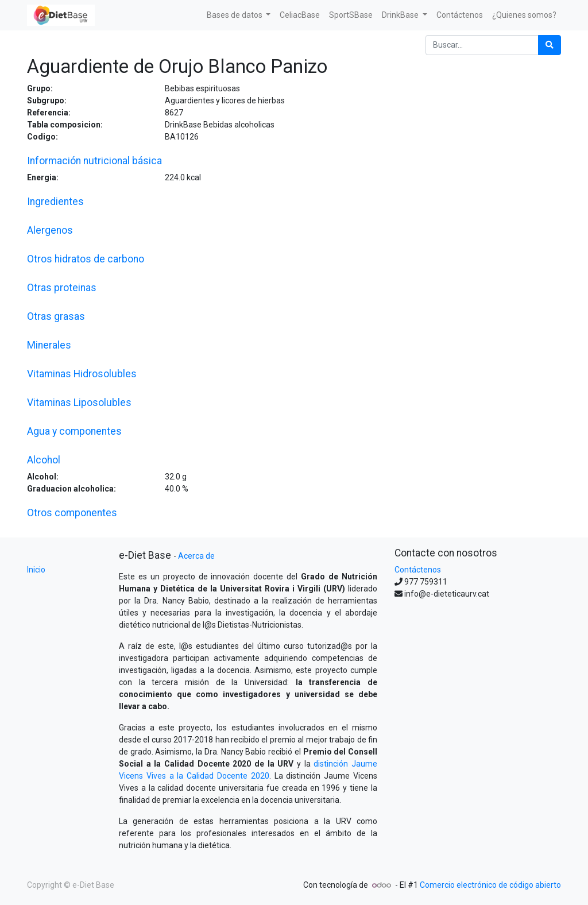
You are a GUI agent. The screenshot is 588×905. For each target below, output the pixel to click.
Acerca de (196, 556)
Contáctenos (418, 570)
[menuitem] (300, 15)
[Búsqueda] (550, 45)
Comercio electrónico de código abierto (490, 885)
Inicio (36, 570)
